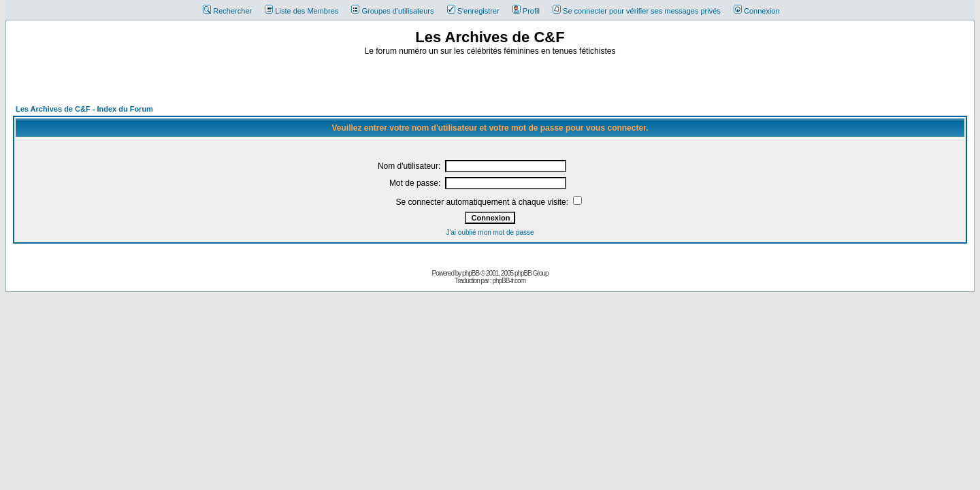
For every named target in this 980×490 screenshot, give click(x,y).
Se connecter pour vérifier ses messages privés (637, 11)
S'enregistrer (473, 11)
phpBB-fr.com (509, 281)
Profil (526, 11)
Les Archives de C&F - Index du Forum (84, 109)
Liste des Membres (301, 11)
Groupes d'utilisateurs (392, 11)
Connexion (757, 11)
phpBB (471, 273)
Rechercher (227, 11)
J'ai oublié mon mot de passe (490, 232)
